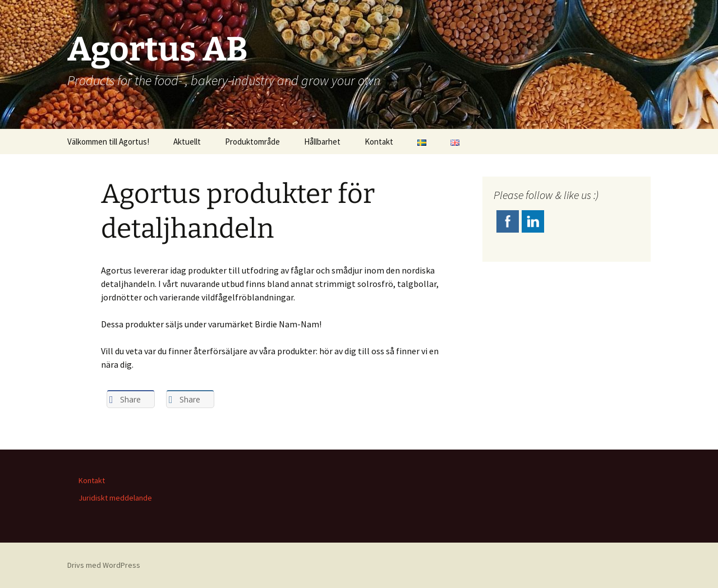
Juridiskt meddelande (115, 498)
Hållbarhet (322, 142)
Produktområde (252, 142)
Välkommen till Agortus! (108, 142)
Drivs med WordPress (104, 565)
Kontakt (379, 142)
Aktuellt (187, 142)
